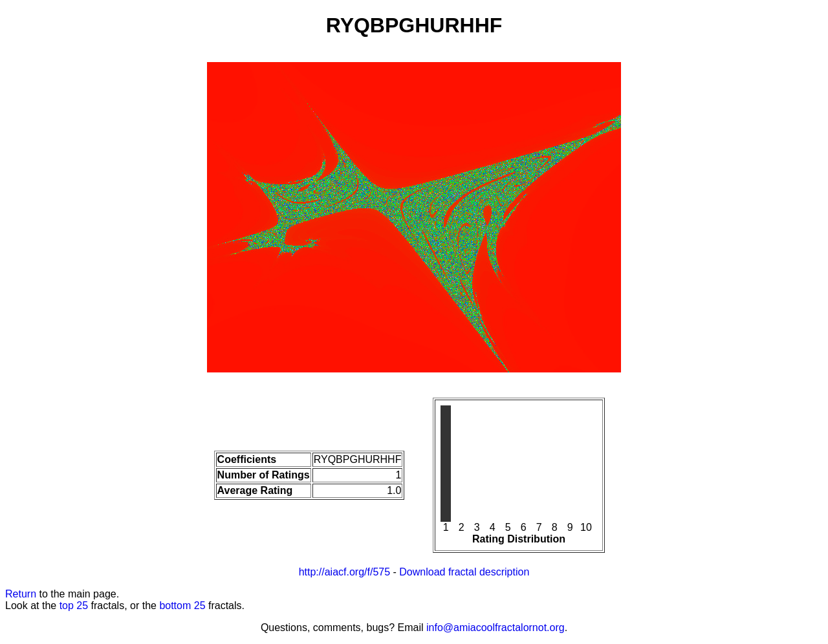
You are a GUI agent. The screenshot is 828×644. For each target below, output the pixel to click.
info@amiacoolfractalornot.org (496, 628)
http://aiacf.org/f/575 (344, 572)
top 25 (74, 606)
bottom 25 (182, 606)
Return (21, 594)
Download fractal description (464, 572)
